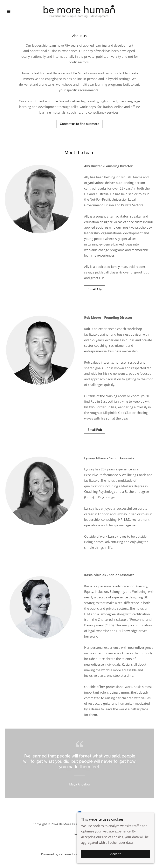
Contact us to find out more (79, 124)
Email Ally (95, 289)
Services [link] (79, 834)
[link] (80, 11)
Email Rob (95, 430)
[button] (16, 11)
